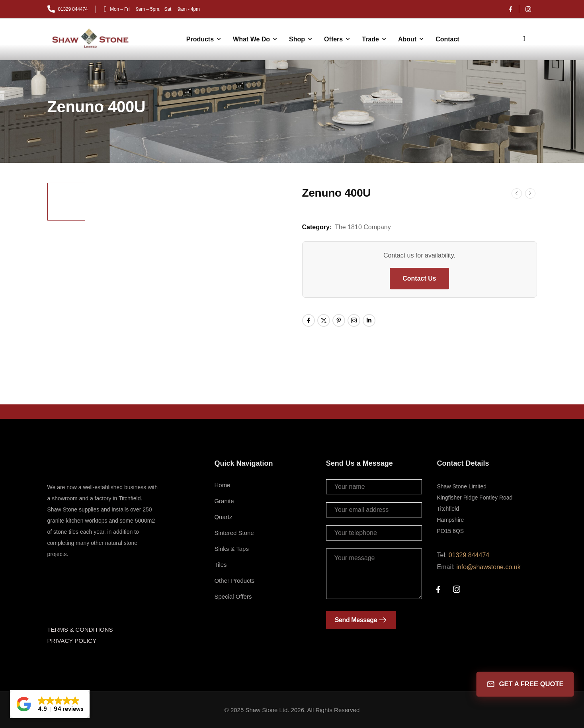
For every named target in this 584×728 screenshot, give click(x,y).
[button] (50, 704)
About (407, 39)
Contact (447, 39)
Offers (333, 39)
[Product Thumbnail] (188, 281)
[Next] (530, 193)
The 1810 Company (363, 227)
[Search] (525, 38)
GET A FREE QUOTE (525, 684)
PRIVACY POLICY (72, 641)
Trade (370, 39)
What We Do (251, 39)
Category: (317, 227)
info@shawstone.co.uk (488, 567)
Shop (297, 39)
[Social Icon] (510, 9)
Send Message (356, 620)
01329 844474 (469, 555)
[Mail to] (68, 9)
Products (200, 39)
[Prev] (517, 193)
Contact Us (419, 278)
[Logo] (91, 38)
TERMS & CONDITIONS (80, 629)
